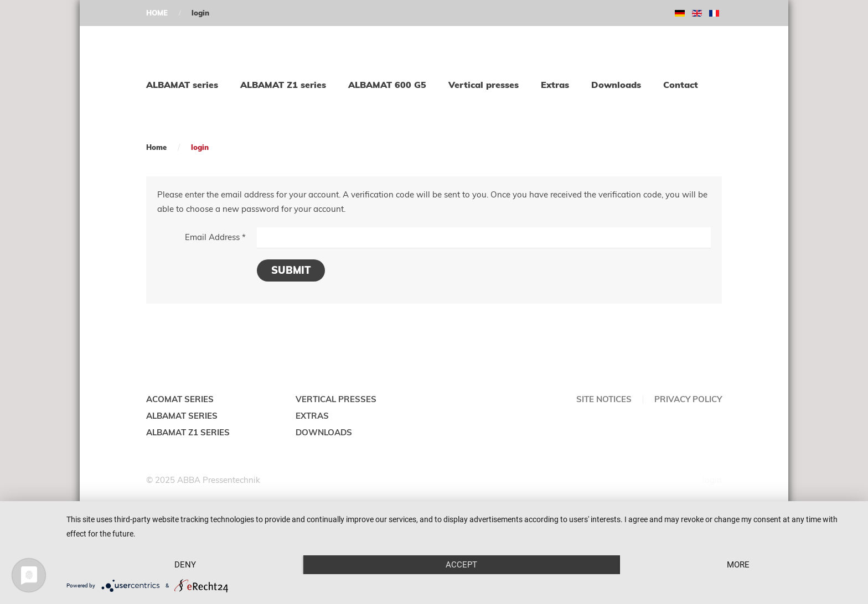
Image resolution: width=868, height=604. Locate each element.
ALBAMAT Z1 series (283, 85)
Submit (291, 270)
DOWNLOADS (324, 432)
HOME (157, 13)
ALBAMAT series (182, 85)
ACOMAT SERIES (180, 399)
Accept (461, 565)
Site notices (604, 399)
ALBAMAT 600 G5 (387, 85)
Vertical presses (484, 85)
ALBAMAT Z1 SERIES (188, 432)
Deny (185, 565)
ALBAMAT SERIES (182, 416)
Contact (681, 85)
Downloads (616, 85)
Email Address (215, 237)
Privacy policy (688, 399)
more (738, 565)
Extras (555, 85)
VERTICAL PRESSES (336, 399)
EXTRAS (312, 416)
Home (156, 147)
